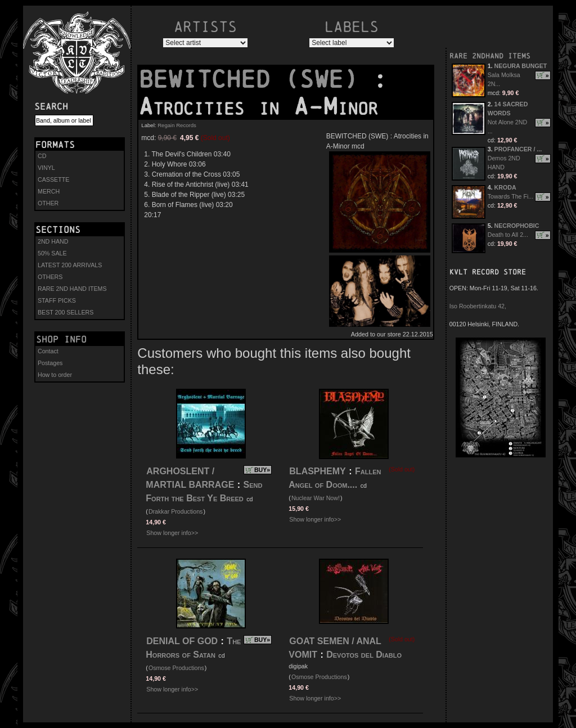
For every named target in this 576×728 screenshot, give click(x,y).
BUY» (262, 470)
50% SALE (52, 253)
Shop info (61, 339)
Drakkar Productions (176, 511)
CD (42, 156)
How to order (55, 375)
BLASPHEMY (317, 471)
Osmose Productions (176, 668)
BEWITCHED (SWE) (255, 79)
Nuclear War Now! (316, 498)
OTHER (48, 203)
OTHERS (50, 277)
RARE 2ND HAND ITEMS (72, 289)
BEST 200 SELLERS (66, 312)
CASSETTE (53, 179)
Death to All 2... (508, 235)
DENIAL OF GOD (182, 641)
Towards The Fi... (511, 196)
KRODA (505, 187)
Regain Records (177, 125)
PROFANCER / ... (518, 149)
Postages (50, 363)
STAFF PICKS (57, 300)
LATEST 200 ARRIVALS (70, 265)
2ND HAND (53, 241)
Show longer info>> (172, 533)
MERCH (49, 191)
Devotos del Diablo (364, 655)
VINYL (46, 168)
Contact (48, 351)
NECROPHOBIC (517, 226)
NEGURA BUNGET (521, 66)
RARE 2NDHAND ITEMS (490, 56)
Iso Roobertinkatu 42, (478, 306)
